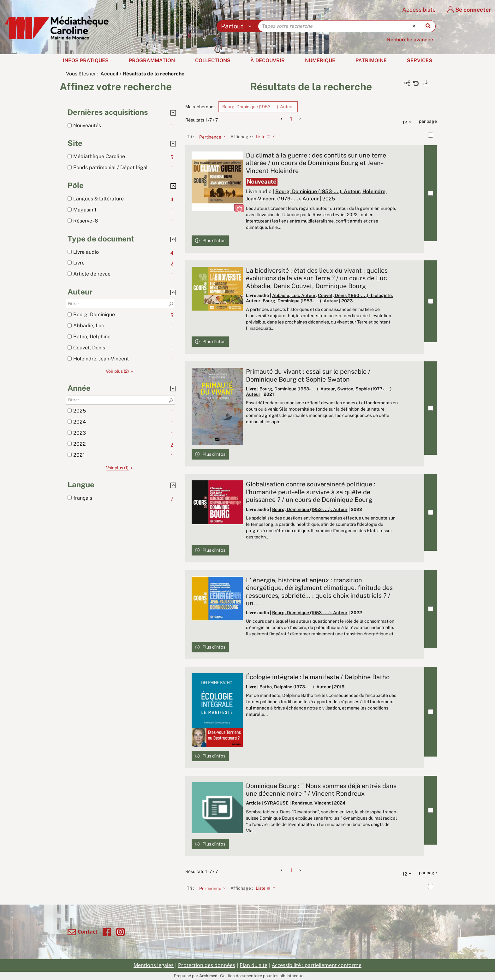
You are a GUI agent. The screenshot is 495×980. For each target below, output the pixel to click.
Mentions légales (154, 965)
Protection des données (207, 965)
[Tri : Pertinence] (211, 137)
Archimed (208, 976)
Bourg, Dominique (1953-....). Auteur (318, 191)
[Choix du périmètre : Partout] (238, 26)
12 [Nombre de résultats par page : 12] (409, 122)
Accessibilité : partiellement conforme (317, 965)
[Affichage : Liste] (267, 137)
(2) (120, 371)
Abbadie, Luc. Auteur (294, 295)
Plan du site (253, 965)
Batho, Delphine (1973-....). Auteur (295, 687)
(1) (120, 468)
